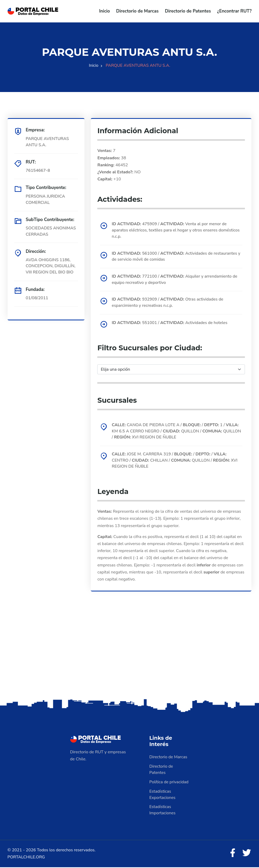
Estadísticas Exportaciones (163, 795)
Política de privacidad (169, 783)
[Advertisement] (129, 657)
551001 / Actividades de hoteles (170, 323)
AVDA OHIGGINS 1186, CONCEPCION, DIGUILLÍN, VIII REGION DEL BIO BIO (51, 266)
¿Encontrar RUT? (234, 11)
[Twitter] (246, 854)
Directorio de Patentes (188, 11)
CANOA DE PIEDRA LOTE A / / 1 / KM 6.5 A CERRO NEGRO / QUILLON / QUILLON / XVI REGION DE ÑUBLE (176, 432)
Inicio (104, 11)
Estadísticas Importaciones (163, 811)
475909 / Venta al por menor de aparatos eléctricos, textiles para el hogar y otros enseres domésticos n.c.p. (176, 230)
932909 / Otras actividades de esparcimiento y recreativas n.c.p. (168, 303)
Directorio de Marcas (137, 11)
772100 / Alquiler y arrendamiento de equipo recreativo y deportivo (175, 280)
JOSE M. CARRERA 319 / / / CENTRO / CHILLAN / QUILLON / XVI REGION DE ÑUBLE (175, 461)
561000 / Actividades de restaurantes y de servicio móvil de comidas (177, 257)
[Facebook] (232, 854)
